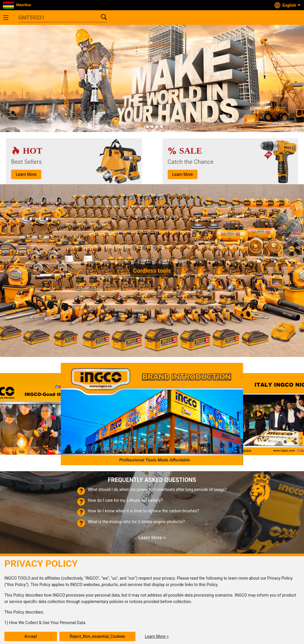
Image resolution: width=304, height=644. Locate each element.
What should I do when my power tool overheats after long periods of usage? (157, 490)
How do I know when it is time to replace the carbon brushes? (143, 511)
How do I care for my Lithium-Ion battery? (125, 500)
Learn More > (152, 538)
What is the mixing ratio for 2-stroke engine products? (136, 522)
